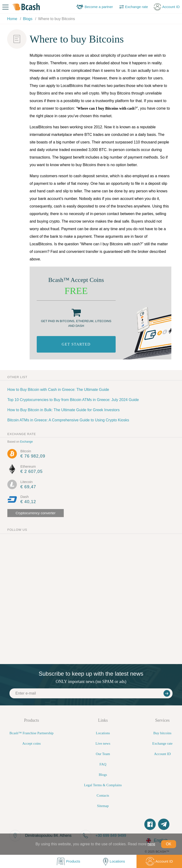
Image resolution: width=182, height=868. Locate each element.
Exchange (26, 442)
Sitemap (103, 806)
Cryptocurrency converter (36, 513)
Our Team (103, 754)
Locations (103, 733)
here (151, 844)
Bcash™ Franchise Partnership (32, 733)
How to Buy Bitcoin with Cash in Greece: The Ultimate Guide (58, 390)
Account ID (162, 754)
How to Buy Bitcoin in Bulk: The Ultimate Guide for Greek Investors (64, 410)
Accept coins (32, 743)
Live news (103, 743)
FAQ (103, 764)
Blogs (103, 775)
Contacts (103, 795)
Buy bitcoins (162, 733)
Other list (17, 377)
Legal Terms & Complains (103, 785)
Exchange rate (162, 743)
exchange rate (22, 434)
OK (169, 844)
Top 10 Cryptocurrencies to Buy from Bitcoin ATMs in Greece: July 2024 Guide (73, 400)
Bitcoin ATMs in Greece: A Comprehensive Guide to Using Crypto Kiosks (68, 420)
